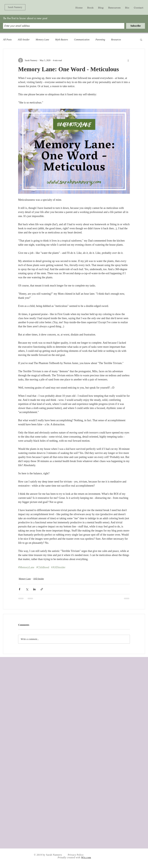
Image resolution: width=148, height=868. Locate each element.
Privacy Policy (76, 855)
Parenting (100, 40)
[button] (141, 40)
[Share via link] (42, 589)
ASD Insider (24, 40)
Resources (116, 40)
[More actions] (128, 60)
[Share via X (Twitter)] (27, 589)
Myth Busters (62, 40)
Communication (82, 40)
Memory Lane (42, 40)
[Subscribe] (136, 26)
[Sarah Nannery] (15, 7)
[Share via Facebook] (20, 589)
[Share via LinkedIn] (34, 589)
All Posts (7, 40)
